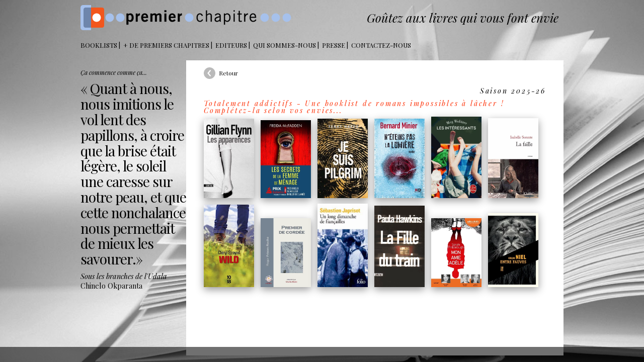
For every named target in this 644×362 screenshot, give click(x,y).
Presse (334, 45)
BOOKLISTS (99, 45)
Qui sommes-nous (285, 45)
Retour (228, 73)
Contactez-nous (381, 45)
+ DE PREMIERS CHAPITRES (166, 45)
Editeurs (231, 45)
